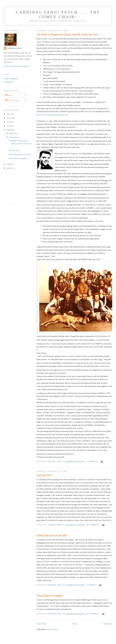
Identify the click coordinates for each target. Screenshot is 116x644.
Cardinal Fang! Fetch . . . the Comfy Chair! (58, 15)
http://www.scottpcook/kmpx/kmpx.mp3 (52, 115)
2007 (9, 164)
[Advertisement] (17, 188)
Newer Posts (41, 624)
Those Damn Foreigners (50, 596)
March (12, 133)
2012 (9, 122)
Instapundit (8, 82)
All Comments (12, 100)
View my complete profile (17, 66)
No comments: (93, 525)
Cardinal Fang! (14, 48)
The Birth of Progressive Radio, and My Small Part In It (67, 35)
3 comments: (92, 462)
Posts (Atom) (52, 629)
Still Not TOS (44, 475)
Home (75, 624)
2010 (9, 126)
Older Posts (108, 624)
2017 (9, 114)
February (13, 137)
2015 (9, 118)
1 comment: (92, 585)
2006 (9, 168)
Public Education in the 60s (52, 535)
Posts (9, 95)
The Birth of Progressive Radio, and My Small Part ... (20, 144)
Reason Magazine (11, 78)
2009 (9, 130)
